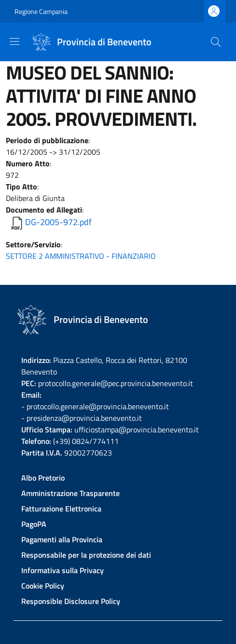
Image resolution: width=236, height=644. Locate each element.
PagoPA (34, 524)
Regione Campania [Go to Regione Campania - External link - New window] (41, 11)
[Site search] (216, 42)
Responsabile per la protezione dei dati (86, 555)
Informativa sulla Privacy (62, 570)
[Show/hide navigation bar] (14, 41)
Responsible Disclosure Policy (71, 601)
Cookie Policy (43, 586)
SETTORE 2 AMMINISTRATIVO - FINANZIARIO (81, 256)
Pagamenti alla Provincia (62, 539)
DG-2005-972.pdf (58, 222)
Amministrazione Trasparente (70, 493)
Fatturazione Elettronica (61, 509)
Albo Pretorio (43, 478)
